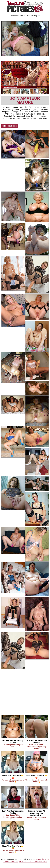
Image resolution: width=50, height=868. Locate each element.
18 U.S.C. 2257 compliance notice (33, 862)
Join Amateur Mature (25, 100)
